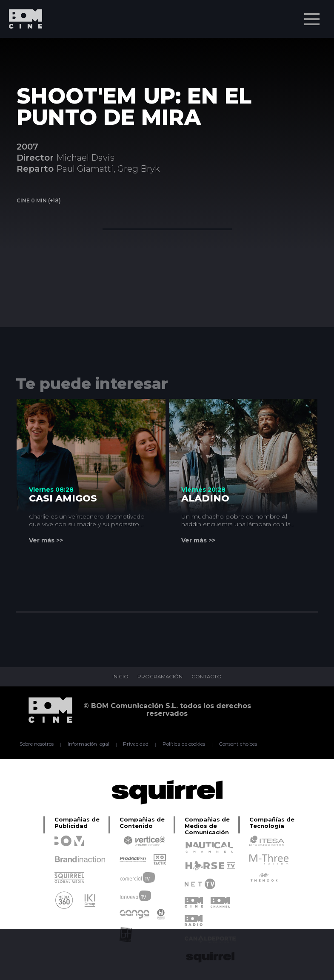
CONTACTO (208, 677)
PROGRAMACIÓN (160, 677)
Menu (313, 15)
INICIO (119, 677)
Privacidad (135, 744)
